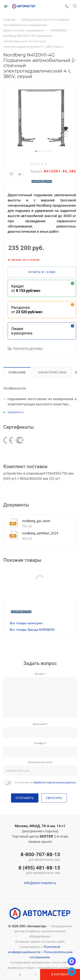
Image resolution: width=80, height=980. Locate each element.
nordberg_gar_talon (36, 521)
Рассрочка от (27, 310)
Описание (17, 372)
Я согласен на (45, 782)
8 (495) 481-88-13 (39, 870)
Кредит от (26, 288)
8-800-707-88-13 (39, 857)
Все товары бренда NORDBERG (32, 630)
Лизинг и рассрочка (22, 331)
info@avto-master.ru (40, 883)
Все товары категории (26, 623)
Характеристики (52, 372)
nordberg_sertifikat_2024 (40, 533)
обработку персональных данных (54, 782)
